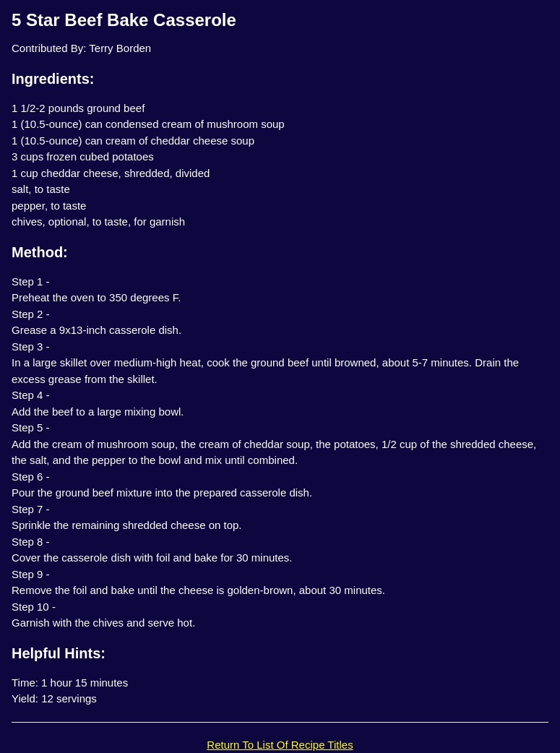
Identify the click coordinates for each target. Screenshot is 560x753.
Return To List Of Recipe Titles (280, 745)
